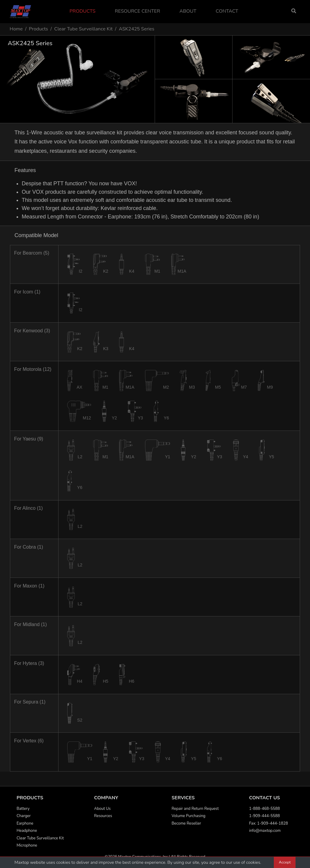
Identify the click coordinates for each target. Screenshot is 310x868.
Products (82, 11)
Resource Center (138, 11)
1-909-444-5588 (264, 816)
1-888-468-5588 (264, 809)
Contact (227, 11)
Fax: (253, 823)
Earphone (25, 823)
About (188, 11)
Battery (23, 809)
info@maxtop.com (265, 831)
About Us (102, 809)
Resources (103, 816)
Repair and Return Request (195, 809)
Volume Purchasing (188, 816)
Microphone (27, 845)
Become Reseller (186, 823)
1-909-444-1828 (273, 823)
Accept (285, 862)
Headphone (27, 831)
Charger (24, 816)
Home (16, 29)
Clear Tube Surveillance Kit (84, 29)
